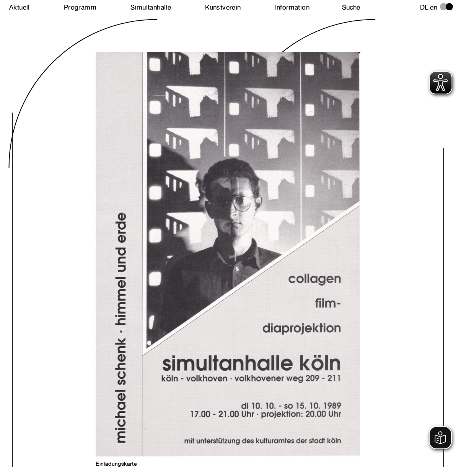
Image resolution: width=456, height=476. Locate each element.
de (424, 7)
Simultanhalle (151, 7)
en (434, 7)
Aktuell (20, 7)
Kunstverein (223, 7)
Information (292, 7)
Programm (80, 7)
